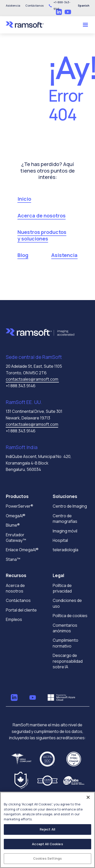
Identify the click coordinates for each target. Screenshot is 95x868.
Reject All (48, 829)
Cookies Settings (48, 858)
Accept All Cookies (47, 844)
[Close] (88, 797)
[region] (48, 830)
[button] (34, 6)
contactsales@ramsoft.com (32, 379)
